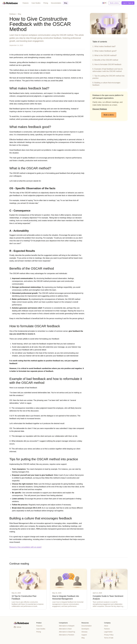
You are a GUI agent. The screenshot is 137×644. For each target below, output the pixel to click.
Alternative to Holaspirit (67, 626)
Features (26, 3)
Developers (85, 629)
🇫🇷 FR (104, 3)
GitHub (17, 627)
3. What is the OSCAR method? (105, 55)
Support (84, 635)
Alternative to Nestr (65, 629)
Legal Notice (108, 632)
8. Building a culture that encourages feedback (106, 84)
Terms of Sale (109, 638)
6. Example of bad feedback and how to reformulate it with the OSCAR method (108, 70)
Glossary (85, 632)
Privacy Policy (109, 635)
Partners (107, 629)
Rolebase (13, 14)
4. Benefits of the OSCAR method (105, 60)
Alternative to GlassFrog (67, 632)
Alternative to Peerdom (66, 635)
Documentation (56, 3)
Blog (66, 3)
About (106, 626)
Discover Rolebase (100, 109)
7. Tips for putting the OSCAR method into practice (108, 77)
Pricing (46, 3)
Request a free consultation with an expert (25, 547)
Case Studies (36, 3)
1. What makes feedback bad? (104, 46)
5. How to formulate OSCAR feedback (107, 64)
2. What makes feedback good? (105, 51)
